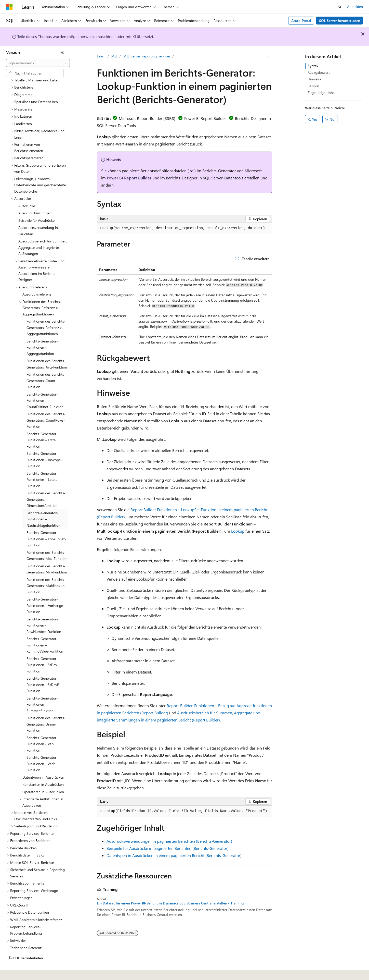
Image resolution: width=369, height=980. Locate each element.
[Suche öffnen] (340, 7)
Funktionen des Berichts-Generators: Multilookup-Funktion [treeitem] (46, 572)
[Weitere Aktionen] (268, 56)
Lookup (238, 531)
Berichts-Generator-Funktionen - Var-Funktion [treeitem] (42, 730)
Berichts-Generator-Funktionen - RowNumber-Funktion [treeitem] (44, 611)
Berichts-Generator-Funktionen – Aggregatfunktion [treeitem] (42, 333)
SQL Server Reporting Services (147, 56)
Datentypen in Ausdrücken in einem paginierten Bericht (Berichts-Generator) (174, 855)
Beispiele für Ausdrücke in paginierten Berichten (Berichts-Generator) (168, 848)
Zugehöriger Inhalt (322, 93)
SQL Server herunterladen (340, 21)
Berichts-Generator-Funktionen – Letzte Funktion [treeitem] (42, 465)
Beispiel (313, 86)
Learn (101, 56)
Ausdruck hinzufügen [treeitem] (35, 199)
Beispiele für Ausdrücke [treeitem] (36, 206)
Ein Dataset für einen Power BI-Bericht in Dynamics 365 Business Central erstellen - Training (170, 903)
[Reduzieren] (62, 52)
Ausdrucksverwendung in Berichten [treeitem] (38, 217)
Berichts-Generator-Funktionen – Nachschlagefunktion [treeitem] (43, 505)
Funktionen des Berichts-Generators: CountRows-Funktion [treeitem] (46, 406)
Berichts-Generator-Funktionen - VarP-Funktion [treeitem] (42, 750)
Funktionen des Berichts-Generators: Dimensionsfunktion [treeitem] (46, 485)
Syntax (313, 66)
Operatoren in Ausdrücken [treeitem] (43, 778)
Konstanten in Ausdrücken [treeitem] (43, 770)
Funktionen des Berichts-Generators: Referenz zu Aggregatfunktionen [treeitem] (46, 313)
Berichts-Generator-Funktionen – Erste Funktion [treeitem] (42, 426)
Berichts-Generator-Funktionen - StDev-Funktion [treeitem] (43, 651)
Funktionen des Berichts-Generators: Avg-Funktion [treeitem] (47, 350)
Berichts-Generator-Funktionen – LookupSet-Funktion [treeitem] (46, 525)
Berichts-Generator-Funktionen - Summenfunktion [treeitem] (42, 690)
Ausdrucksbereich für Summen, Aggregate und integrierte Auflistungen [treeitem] (43, 233)
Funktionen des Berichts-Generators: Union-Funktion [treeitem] (46, 710)
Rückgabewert (319, 72)
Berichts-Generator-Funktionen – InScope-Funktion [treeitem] (44, 446)
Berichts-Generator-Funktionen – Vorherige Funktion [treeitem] (45, 591)
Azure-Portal (301, 21)
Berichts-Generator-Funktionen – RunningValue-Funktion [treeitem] (45, 631)
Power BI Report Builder (129, 178)
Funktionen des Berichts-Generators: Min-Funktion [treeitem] (47, 555)
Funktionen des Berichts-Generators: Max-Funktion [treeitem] (47, 542)
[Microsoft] (9, 7)
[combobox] (38, 63)
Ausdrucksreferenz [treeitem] (37, 280)
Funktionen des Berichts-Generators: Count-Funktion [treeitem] (46, 366)
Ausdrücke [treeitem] (27, 192)
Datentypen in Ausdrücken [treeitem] (43, 763)
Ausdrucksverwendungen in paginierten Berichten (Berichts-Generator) (169, 841)
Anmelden (355, 7)
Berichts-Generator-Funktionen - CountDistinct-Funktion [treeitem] (45, 386)
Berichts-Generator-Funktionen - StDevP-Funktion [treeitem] (44, 670)
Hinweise (314, 79)
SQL (114, 56)
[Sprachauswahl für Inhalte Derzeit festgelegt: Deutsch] (18, 973)
